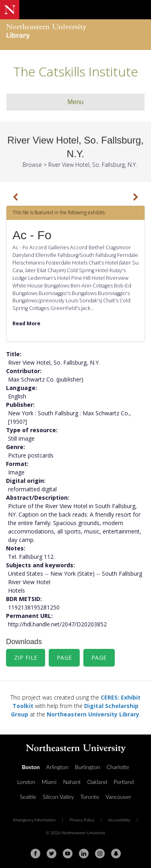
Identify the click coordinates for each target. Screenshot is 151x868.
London (26, 782)
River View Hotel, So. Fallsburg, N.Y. (93, 165)
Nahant (72, 782)
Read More (26, 323)
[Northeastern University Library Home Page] (75, 32)
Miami (49, 782)
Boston (31, 767)
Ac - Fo (32, 235)
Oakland (97, 782)
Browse (32, 165)
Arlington (57, 767)
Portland (124, 782)
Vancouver (118, 797)
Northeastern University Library (93, 714)
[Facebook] (35, 854)
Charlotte (118, 767)
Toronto (90, 797)
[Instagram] (100, 854)
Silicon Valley (58, 797)
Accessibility (119, 820)
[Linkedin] (84, 854)
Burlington (88, 767)
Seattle (28, 797)
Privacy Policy (82, 820)
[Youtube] (68, 854)
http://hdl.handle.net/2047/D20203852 (57, 624)
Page (64, 658)
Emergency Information (34, 820)
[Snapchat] (116, 854)
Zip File (26, 658)
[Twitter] (52, 854)
